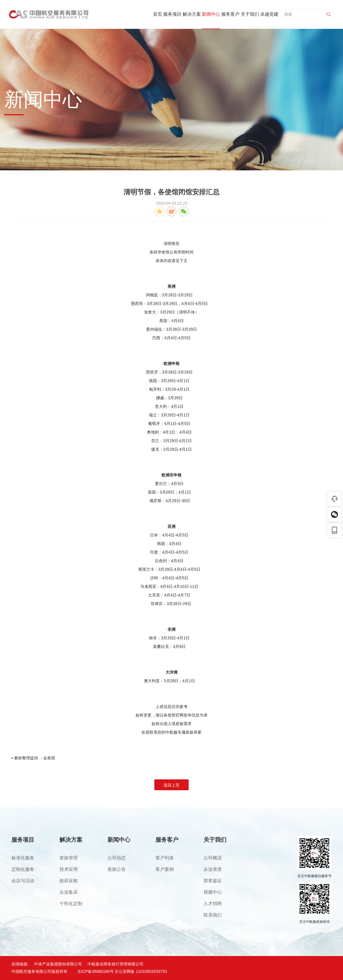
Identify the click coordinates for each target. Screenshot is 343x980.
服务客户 (230, 14)
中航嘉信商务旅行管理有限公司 (115, 964)
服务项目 (172, 14)
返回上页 (171, 785)
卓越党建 (269, 14)
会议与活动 (23, 881)
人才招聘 (213, 904)
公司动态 (117, 858)
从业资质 (213, 869)
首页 (157, 14)
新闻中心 (211, 14)
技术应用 (69, 869)
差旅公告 (117, 869)
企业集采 (69, 892)
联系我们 (213, 915)
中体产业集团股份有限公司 (58, 964)
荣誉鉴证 (213, 881)
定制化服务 (23, 869)
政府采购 (69, 881)
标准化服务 (23, 858)
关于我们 (250, 14)
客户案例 (165, 869)
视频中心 (213, 892)
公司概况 (213, 858)
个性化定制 (71, 904)
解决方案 (192, 14)
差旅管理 (69, 858)
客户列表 (165, 858)
